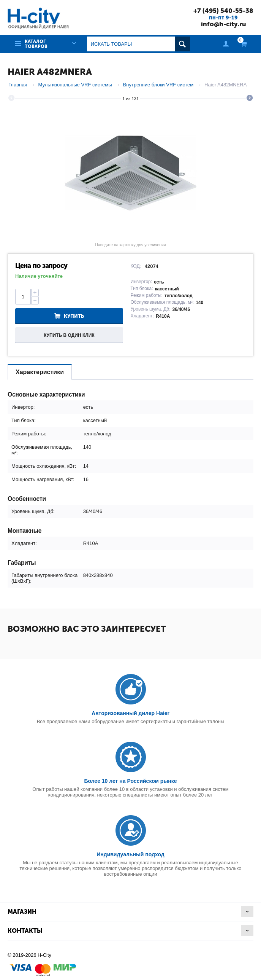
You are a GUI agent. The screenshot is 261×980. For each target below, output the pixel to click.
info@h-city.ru (224, 24)
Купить (74, 316)
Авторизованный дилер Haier (130, 713)
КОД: (136, 266)
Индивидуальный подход (130, 854)
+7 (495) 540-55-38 (223, 11)
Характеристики (40, 372)
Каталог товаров (36, 44)
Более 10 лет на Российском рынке (130, 781)
